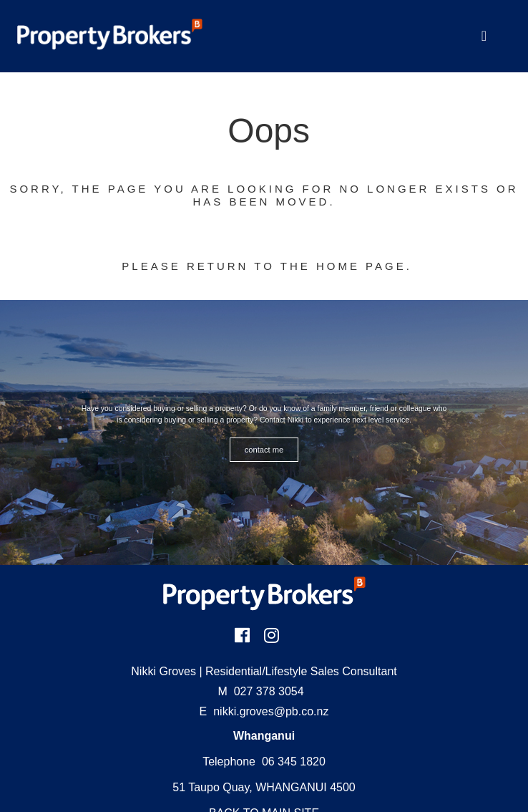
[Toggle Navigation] (484, 36)
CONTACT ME (264, 450)
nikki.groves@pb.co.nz (271, 711)
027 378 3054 (261, 691)
